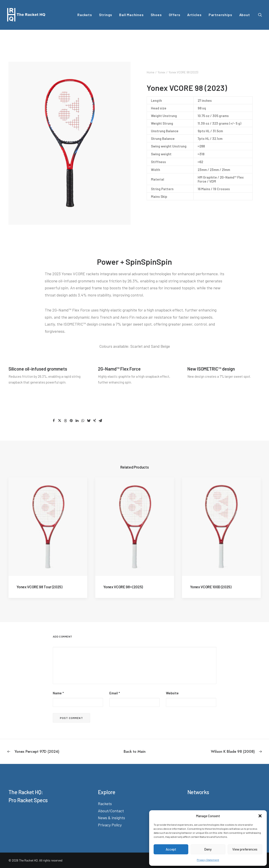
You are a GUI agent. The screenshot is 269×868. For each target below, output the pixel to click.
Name (58, 693)
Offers (175, 15)
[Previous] (58, 751)
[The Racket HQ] (26, 15)
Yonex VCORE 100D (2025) (211, 586)
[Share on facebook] (54, 420)
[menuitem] (85, 15)
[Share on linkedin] (77, 420)
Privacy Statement (208, 860)
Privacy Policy (110, 825)
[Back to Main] (135, 751)
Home (150, 72)
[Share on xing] (95, 420)
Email (115, 693)
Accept (171, 849)
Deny (208, 849)
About (245, 15)
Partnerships (220, 15)
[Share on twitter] (60, 420)
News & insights (111, 817)
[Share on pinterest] (71, 420)
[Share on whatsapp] (83, 420)
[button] (260, 816)
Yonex (161, 72)
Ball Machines (131, 15)
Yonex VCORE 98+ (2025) (123, 586)
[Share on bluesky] (89, 420)
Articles (194, 15)
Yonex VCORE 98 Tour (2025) (39, 586)
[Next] (211, 751)
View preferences (245, 849)
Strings (106, 15)
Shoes (156, 15)
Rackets (85, 15)
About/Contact (111, 810)
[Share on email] (100, 420)
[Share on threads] (66, 420)
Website (172, 693)
